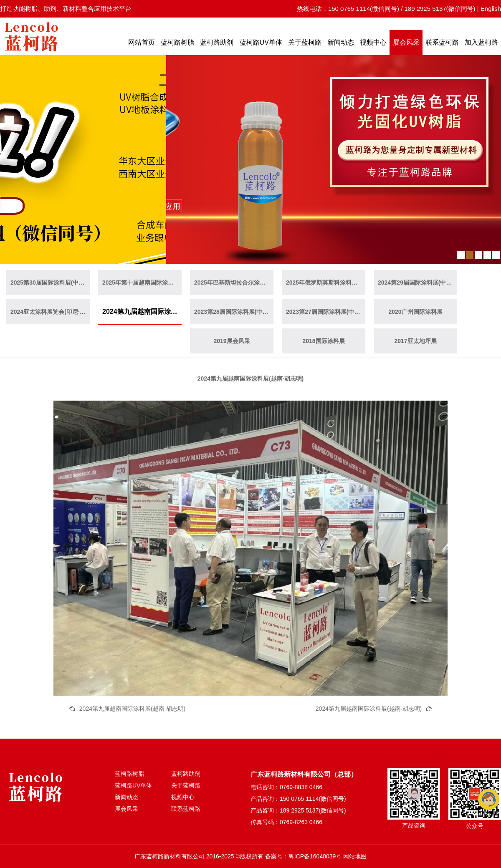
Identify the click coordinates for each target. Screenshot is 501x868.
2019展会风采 (232, 341)
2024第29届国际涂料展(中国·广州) (417, 283)
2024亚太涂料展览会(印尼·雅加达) (50, 312)
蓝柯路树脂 (177, 42)
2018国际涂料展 (323, 341)
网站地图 (355, 856)
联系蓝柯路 (442, 42)
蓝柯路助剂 (217, 42)
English (491, 9)
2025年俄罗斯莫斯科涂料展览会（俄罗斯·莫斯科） (326, 283)
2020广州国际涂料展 (415, 312)
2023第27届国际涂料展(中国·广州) (326, 312)
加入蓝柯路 (481, 42)
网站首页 (142, 42)
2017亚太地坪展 (415, 341)
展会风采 (406, 42)
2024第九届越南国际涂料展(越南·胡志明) (142, 312)
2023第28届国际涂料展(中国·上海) (234, 312)
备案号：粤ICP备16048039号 (304, 856)
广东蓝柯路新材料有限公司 (170, 856)
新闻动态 (341, 42)
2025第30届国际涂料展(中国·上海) (50, 283)
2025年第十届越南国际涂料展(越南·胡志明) (142, 283)
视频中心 (373, 42)
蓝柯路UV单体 (261, 42)
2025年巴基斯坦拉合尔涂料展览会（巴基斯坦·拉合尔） (234, 283)
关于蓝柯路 (305, 42)
